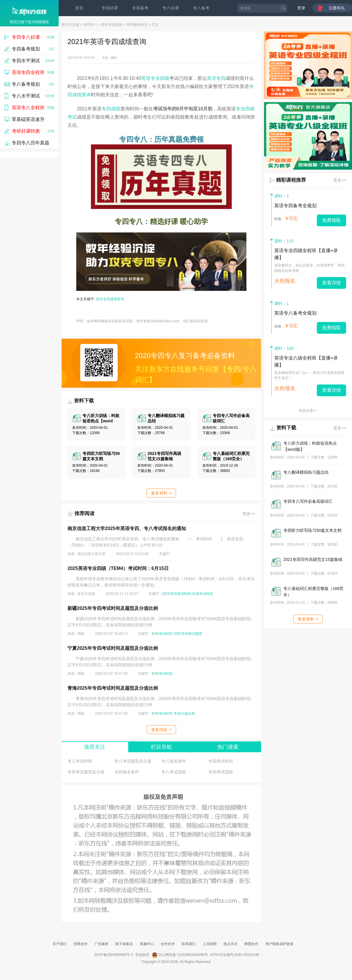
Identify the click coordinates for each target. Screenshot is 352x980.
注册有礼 (337, 8)
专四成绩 (111, 109)
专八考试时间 (80, 761)
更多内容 (161, 730)
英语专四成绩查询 (110, 299)
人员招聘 (210, 944)
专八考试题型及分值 (133, 761)
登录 (301, 8)
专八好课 (171, 8)
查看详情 (331, 283)
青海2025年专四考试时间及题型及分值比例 (113, 688)
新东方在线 (70, 25)
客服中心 (147, 944)
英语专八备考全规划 (295, 313)
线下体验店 (124, 944)
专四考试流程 (221, 772)
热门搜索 (228, 747)
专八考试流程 (174, 772)
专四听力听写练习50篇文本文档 (312, 530)
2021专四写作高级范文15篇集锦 (313, 559)
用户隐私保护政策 (280, 944)
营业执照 (142, 955)
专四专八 (90, 25)
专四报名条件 (127, 772)
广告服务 (101, 944)
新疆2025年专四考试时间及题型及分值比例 (113, 608)
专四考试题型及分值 (86, 772)
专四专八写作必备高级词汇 (308, 501)
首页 (79, 8)
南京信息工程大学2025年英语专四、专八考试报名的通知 (127, 528)
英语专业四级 (112, 25)
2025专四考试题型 (188, 634)
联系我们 (189, 944)
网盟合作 (251, 944)
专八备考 (201, 8)
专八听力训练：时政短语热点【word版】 (310, 446)
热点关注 (231, 944)
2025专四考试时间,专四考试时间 (187, 594)
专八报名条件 (174, 761)
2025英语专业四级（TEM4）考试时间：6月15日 (118, 568)
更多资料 (161, 493)
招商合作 (81, 944)
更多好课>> (308, 411)
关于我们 (60, 944)
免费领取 (331, 220)
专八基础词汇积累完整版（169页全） (313, 592)
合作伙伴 (168, 944)
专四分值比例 (184, 714)
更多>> (249, 514)
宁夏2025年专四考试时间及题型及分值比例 (113, 648)
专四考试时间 (162, 634)
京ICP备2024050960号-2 (114, 955)
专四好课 (110, 8)
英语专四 (216, 78)
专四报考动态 (137, 25)
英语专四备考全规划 (295, 206)
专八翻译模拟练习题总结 (306, 472)
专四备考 (140, 8)
